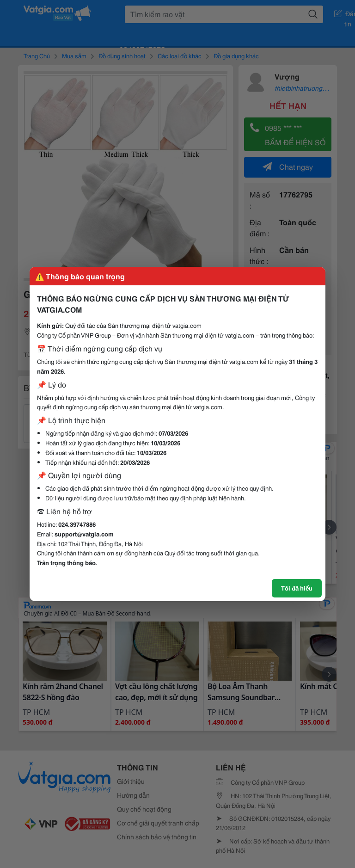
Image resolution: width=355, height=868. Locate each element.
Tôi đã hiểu (297, 588)
